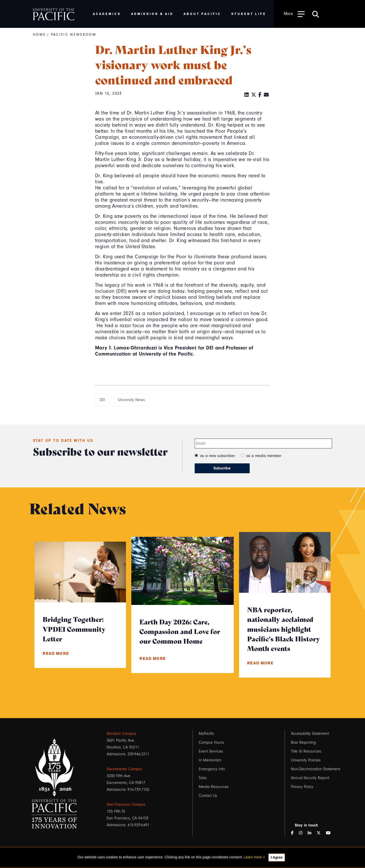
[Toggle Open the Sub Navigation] (294, 14)
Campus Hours (211, 742)
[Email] (266, 95)
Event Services (211, 751)
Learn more (253, 857)
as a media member (264, 456)
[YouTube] (330, 833)
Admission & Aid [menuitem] (152, 14)
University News (131, 400)
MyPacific (206, 734)
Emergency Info (212, 769)
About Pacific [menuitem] (202, 14)
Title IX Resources (306, 751)
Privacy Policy (302, 787)
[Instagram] (303, 833)
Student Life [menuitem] (249, 14)
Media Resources (214, 787)
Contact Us (208, 796)
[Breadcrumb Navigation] (182, 35)
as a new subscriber (217, 456)
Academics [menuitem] (107, 14)
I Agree (277, 857)
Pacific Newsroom (74, 35)
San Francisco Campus (126, 804)
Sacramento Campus (124, 769)
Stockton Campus (121, 734)
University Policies (306, 760)
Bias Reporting (303, 742)
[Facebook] (260, 95)
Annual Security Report (310, 778)
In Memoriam (210, 760)
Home (39, 35)
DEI (102, 400)
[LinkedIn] (247, 95)
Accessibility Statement (310, 734)
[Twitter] (254, 95)
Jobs (203, 778)
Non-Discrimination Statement (316, 769)
